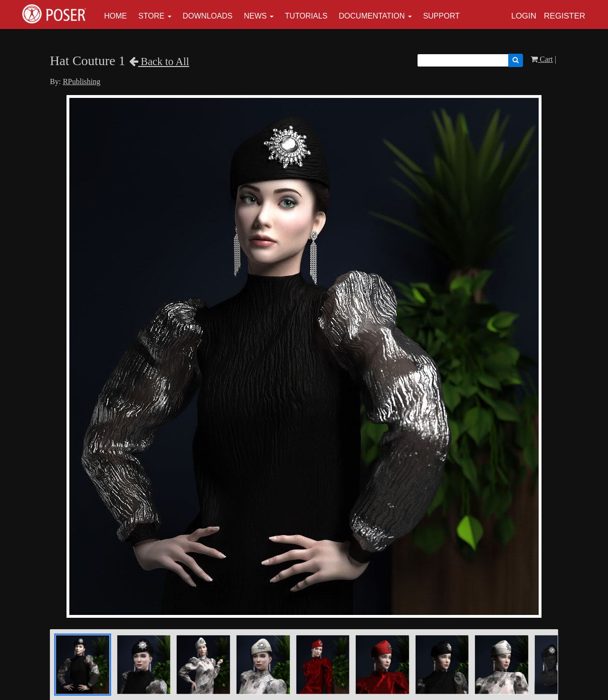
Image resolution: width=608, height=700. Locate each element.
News (255, 16)
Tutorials (306, 16)
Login (524, 16)
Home (115, 16)
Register (565, 16)
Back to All (159, 62)
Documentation (372, 16)
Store (151, 16)
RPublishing (81, 82)
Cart (542, 59)
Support (442, 16)
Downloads (208, 16)
